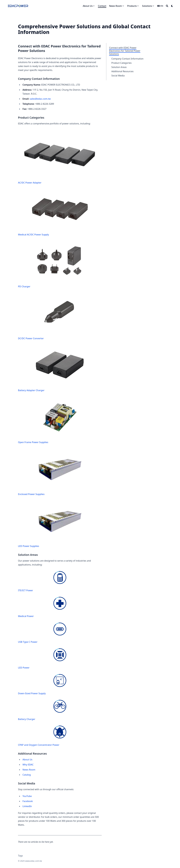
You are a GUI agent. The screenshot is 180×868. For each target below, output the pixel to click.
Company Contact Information (127, 59)
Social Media (118, 76)
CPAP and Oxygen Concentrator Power (42, 736)
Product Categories (121, 63)
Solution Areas (119, 67)
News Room (29, 770)
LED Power (42, 659)
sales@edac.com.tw (40, 99)
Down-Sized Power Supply (42, 685)
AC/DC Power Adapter (60, 157)
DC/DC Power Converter (58, 316)
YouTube (27, 796)
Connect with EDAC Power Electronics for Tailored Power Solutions (125, 51)
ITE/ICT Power (42, 582)
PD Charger (58, 265)
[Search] (167, 6)
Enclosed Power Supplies (58, 472)
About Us (27, 760)
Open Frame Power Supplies (58, 420)
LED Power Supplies (58, 524)
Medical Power (42, 607)
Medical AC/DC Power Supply (58, 213)
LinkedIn (27, 806)
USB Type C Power (42, 633)
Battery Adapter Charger (58, 368)
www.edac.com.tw (34, 861)
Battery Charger (42, 710)
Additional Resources (122, 71)
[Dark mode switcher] (172, 6)
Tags (20, 856)
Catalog (27, 775)
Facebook (28, 801)
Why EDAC (28, 765)
